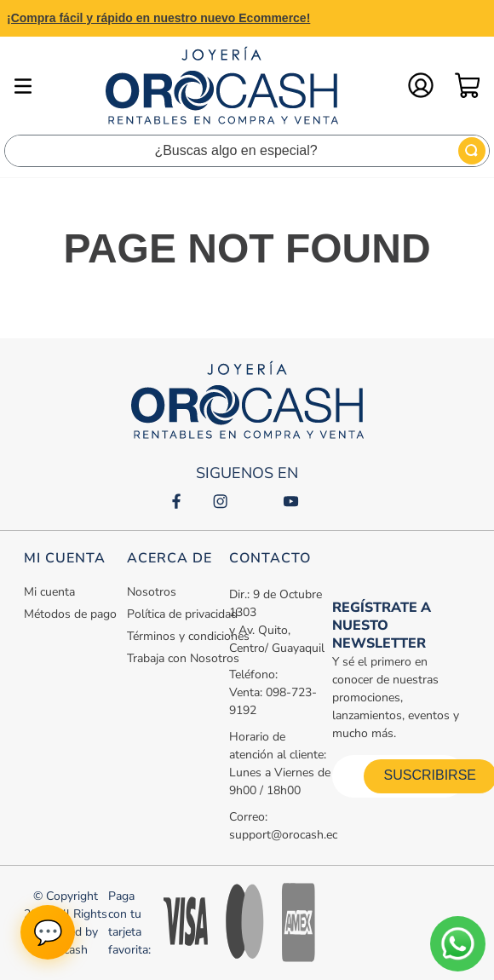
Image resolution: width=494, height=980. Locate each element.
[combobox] (247, 151)
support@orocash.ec (283, 835)
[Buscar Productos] (472, 151)
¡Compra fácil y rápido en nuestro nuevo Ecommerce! (158, 18)
